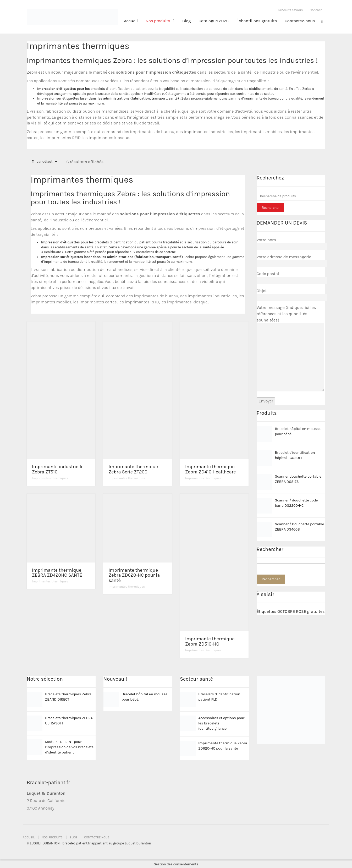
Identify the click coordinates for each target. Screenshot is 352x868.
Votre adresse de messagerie (291, 260)
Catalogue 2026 (214, 21)
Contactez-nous (300, 21)
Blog (186, 21)
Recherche (270, 208)
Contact (316, 10)
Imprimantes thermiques (50, 478)
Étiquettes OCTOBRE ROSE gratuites (291, 611)
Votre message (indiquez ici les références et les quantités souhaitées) (290, 349)
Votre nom (291, 243)
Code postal (291, 277)
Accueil (131, 21)
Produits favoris (291, 10)
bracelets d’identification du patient (119, 89)
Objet (291, 294)
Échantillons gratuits (257, 21)
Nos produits (158, 21)
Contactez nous (97, 837)
